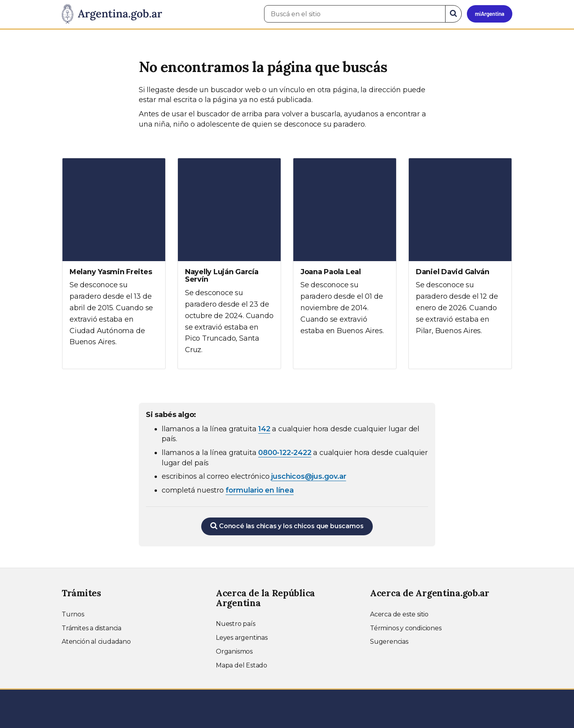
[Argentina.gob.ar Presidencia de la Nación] (112, 14)
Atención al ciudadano (96, 642)
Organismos (234, 651)
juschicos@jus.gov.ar (309, 476)
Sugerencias (389, 642)
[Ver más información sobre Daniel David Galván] (460, 254)
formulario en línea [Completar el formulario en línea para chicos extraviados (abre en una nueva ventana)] (260, 490)
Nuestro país (236, 624)
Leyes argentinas (242, 638)
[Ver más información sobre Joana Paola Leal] (345, 254)
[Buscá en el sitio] (355, 14)
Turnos (73, 614)
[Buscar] (453, 14)
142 (264, 429)
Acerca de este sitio (399, 614)
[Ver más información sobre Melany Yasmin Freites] (114, 260)
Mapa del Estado (242, 665)
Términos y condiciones (406, 628)
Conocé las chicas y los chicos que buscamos (287, 526)
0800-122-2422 (285, 453)
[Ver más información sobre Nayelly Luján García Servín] (229, 264)
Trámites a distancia (92, 628)
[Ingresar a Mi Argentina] (490, 14)
